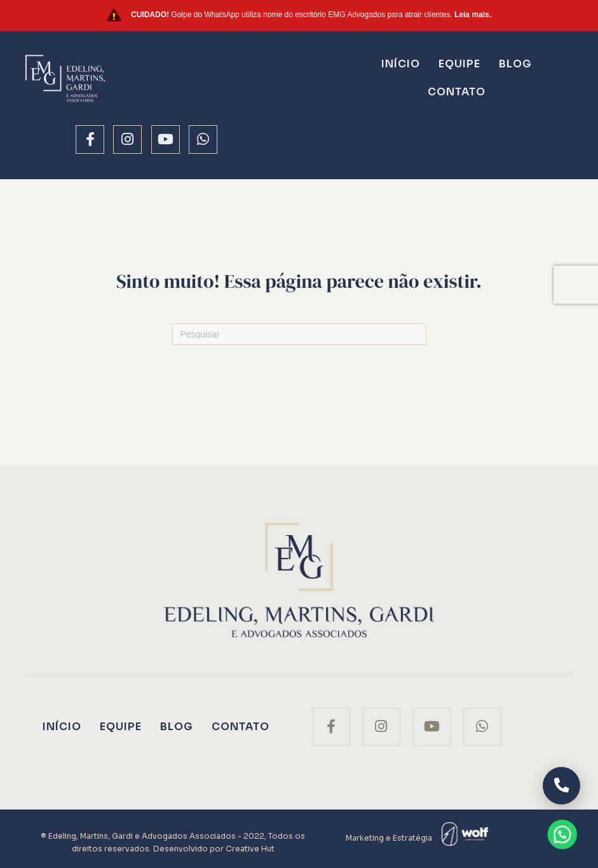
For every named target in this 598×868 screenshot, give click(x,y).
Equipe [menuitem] (459, 64)
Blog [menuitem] (515, 64)
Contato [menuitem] (457, 92)
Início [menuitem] (401, 64)
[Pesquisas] (299, 334)
